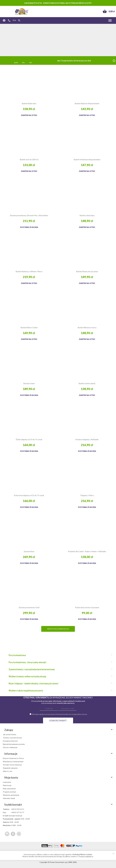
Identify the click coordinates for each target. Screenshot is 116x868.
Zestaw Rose (29, 551)
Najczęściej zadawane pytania (14, 744)
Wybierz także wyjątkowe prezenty (59, 691)
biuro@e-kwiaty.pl (15, 816)
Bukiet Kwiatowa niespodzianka (87, 159)
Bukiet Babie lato (29, 103)
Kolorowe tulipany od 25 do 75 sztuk (29, 495)
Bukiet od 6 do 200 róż (29, 159)
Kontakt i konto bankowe (12, 765)
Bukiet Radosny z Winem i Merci (29, 271)
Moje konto (59, 778)
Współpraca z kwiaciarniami (13, 761)
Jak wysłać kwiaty (10, 734)
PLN (14, 20)
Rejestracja (7, 785)
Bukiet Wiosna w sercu (87, 327)
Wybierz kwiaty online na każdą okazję (59, 676)
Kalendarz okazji (9, 798)
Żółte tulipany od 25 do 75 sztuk (29, 439)
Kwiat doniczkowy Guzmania (87, 607)
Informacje (59, 754)
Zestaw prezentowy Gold (29, 607)
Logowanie (7, 782)
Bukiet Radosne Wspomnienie (87, 103)
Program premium (9, 792)
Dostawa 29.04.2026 (29, 227)
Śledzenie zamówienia (11, 795)
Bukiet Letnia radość (87, 383)
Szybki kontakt (59, 805)
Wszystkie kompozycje (58, 629)
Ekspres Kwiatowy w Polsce (13, 758)
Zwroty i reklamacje (10, 747)
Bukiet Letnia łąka (87, 215)
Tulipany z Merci (87, 495)
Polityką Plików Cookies (82, 854)
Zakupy (59, 730)
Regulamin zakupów (10, 768)
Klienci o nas (8, 771)
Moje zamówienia (9, 789)
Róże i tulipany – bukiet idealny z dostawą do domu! (59, 683)
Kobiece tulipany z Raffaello (87, 439)
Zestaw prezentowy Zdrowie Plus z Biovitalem (29, 215)
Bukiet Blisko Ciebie (29, 327)
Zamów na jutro (29, 115)
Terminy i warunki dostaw (12, 738)
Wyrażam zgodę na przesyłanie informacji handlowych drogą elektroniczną (59, 714)
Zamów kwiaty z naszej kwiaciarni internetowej (59, 669)
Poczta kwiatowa (59, 655)
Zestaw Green (29, 383)
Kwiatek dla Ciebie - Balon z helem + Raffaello (87, 551)
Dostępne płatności (10, 741)
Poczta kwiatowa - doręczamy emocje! (59, 662)
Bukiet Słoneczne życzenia (87, 271)
